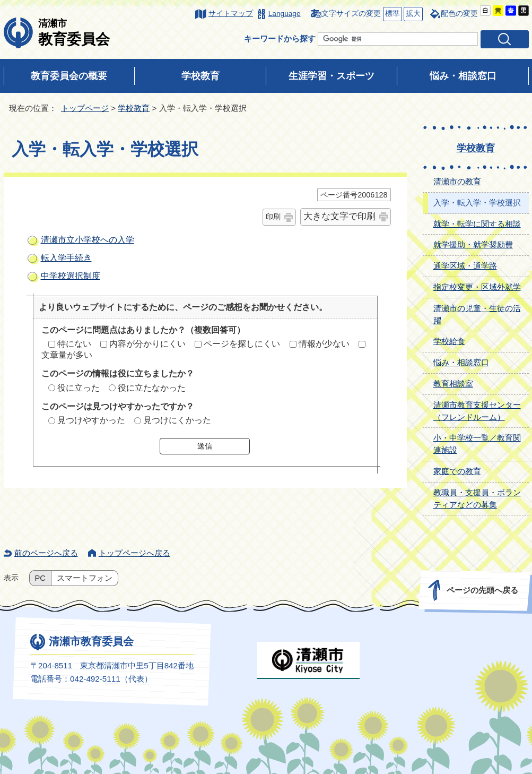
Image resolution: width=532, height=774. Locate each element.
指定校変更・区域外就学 (477, 287)
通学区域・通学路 (465, 266)
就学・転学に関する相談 (477, 224)
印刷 (273, 217)
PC (40, 578)
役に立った (79, 388)
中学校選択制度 (71, 276)
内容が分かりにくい (147, 344)
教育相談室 (453, 384)
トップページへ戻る (134, 553)
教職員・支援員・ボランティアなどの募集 (477, 498)
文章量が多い (67, 355)
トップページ (85, 108)
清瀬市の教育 (457, 181)
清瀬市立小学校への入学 (88, 240)
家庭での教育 (457, 471)
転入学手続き (66, 258)
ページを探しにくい (242, 344)
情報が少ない (324, 344)
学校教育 (200, 76)
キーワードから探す (280, 38)
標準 (391, 14)
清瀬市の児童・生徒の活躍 (477, 314)
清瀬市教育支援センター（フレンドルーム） (477, 411)
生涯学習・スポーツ (332, 76)
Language (285, 14)
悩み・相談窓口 (463, 76)
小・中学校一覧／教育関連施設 (477, 444)
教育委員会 (74, 32)
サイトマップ (231, 14)
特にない (74, 344)
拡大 (412, 14)
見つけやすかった (91, 420)
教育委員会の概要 (69, 76)
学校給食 (449, 341)
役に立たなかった (152, 388)
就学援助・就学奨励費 (473, 244)
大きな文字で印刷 (339, 216)
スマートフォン (85, 578)
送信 (205, 446)
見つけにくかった (177, 420)
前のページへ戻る (46, 553)
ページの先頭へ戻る (482, 590)
